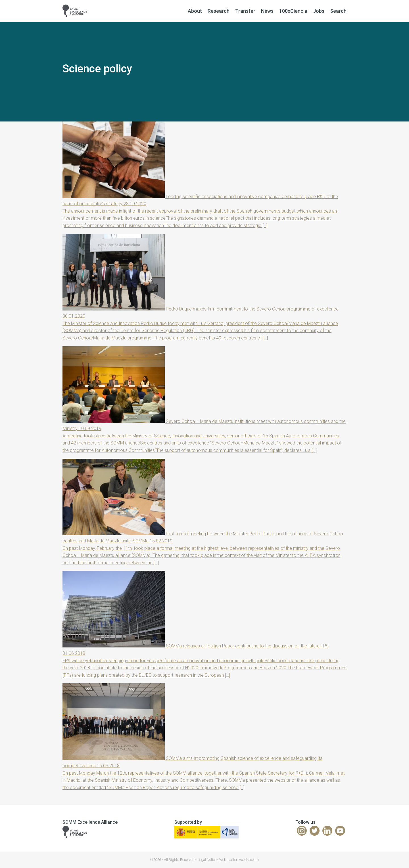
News (267, 11)
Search (338, 11)
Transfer (245, 11)
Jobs (319, 11)
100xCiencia (293, 11)
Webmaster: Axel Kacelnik (239, 860)
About (195, 11)
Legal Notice (207, 860)
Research (219, 11)
